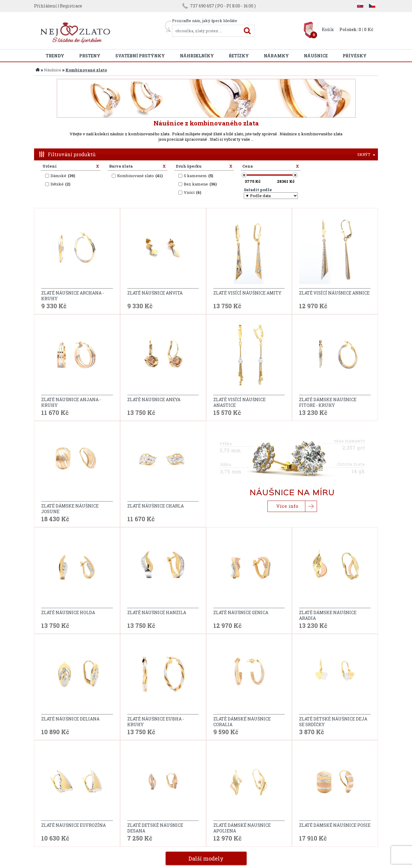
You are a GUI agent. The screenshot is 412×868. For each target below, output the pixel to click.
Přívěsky (355, 56)
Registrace (71, 6)
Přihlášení (46, 6)
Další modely (206, 791)
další (369, 807)
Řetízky (239, 56)
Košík (328, 29)
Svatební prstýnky (140, 56)
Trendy (55, 56)
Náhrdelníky (197, 56)
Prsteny (90, 56)
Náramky (276, 56)
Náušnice (316, 56)
